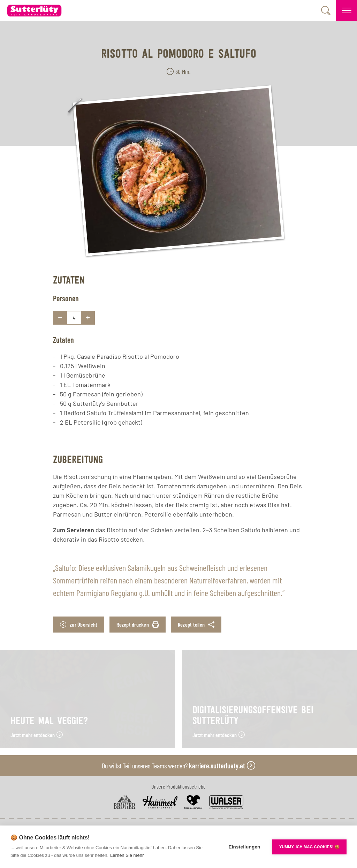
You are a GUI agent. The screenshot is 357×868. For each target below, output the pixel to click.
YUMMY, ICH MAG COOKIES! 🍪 (309, 847)
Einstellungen (244, 847)
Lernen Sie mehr (127, 855)
